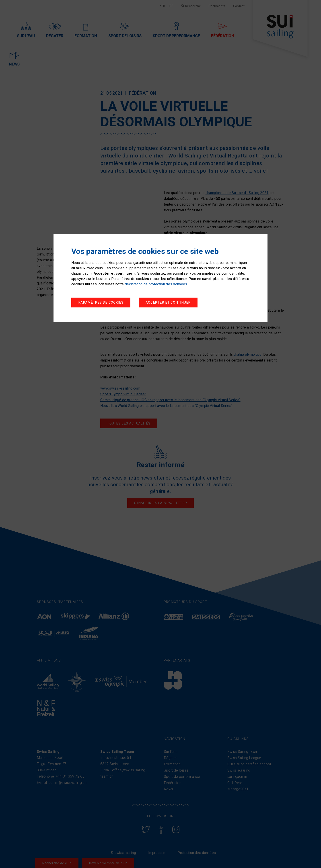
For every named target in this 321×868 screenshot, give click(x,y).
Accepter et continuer (168, 302)
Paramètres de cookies (101, 302)
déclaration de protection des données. (156, 284)
